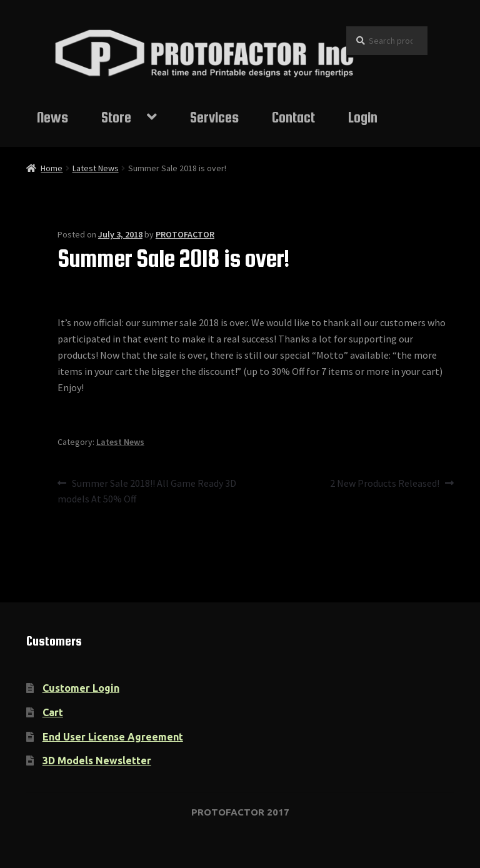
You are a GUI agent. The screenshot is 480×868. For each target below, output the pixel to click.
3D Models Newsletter (97, 761)
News (52, 117)
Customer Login (81, 688)
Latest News (96, 168)
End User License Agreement (113, 737)
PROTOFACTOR (185, 234)
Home (52, 168)
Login (363, 117)
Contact (293, 117)
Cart (53, 712)
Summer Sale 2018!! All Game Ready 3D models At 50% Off (147, 491)
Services (214, 117)
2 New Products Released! (385, 484)
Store (116, 117)
